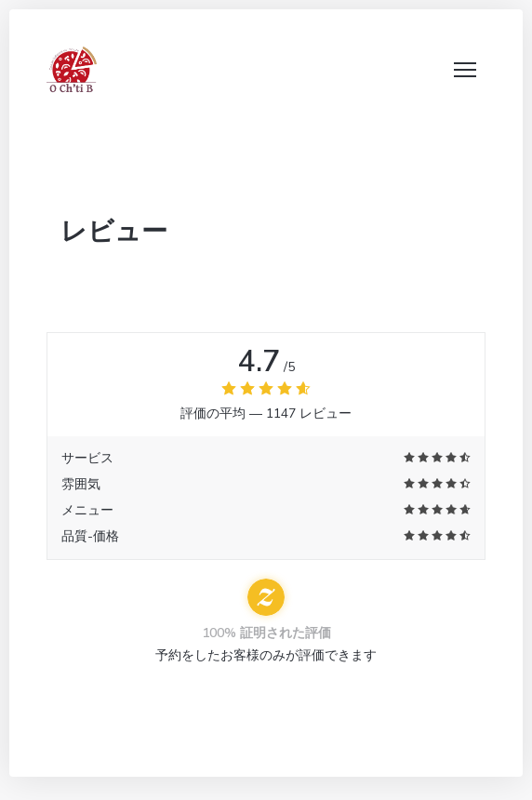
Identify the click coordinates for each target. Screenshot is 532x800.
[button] (465, 70)
